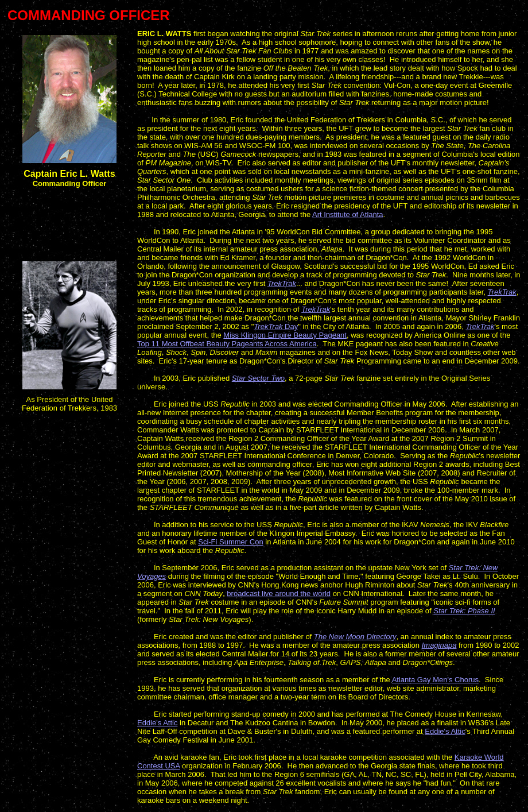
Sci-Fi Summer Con (230, 542)
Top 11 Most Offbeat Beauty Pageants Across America (227, 344)
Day (276, 326)
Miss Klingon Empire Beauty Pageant (285, 335)
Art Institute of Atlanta (348, 214)
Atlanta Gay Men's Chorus (435, 680)
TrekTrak (282, 283)
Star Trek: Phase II (464, 611)
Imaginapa (439, 645)
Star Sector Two (258, 378)
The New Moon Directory (355, 637)
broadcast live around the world (279, 593)
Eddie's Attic (157, 723)
